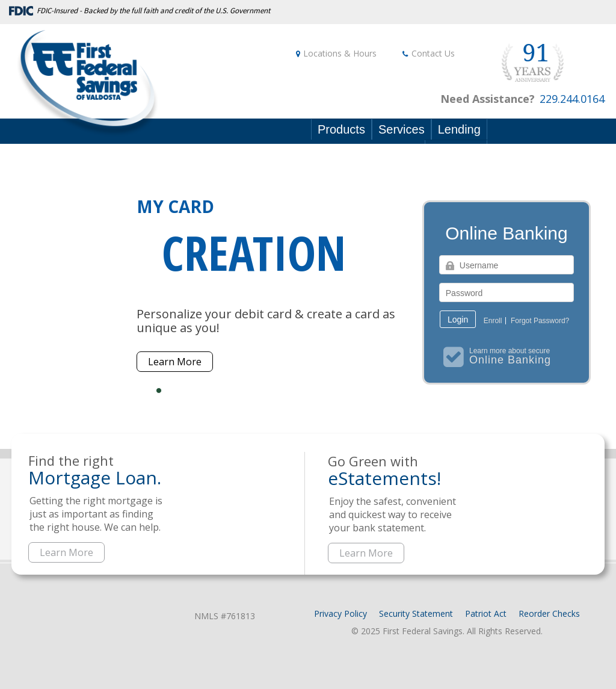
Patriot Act (486, 613)
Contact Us (433, 53)
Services (402, 129)
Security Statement (416, 613)
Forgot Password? (540, 321)
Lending (459, 129)
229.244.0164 (572, 99)
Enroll (493, 321)
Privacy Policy (340, 613)
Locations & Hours (340, 53)
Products (341, 129)
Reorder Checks (549, 613)
